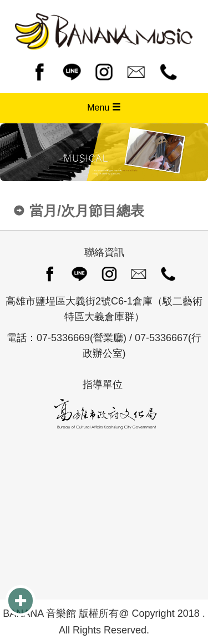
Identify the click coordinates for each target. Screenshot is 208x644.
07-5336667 (161, 338)
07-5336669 (63, 338)
